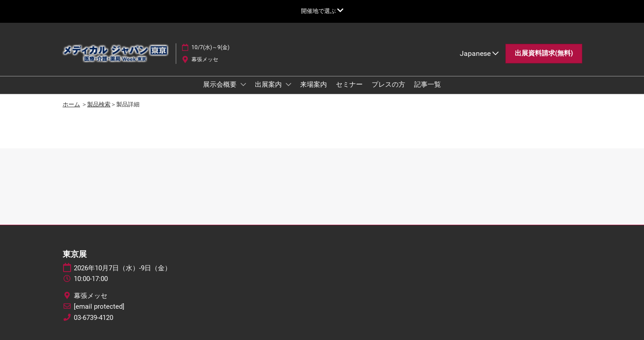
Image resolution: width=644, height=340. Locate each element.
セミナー (349, 84)
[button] (544, 54)
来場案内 (314, 84)
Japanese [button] (479, 53)
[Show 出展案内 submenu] (288, 84)
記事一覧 (428, 84)
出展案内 (269, 84)
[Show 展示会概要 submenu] (243, 84)
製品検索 (99, 104)
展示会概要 (221, 84)
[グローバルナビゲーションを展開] (322, 11)
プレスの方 (388, 84)
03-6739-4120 (93, 318)
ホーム (71, 104)
